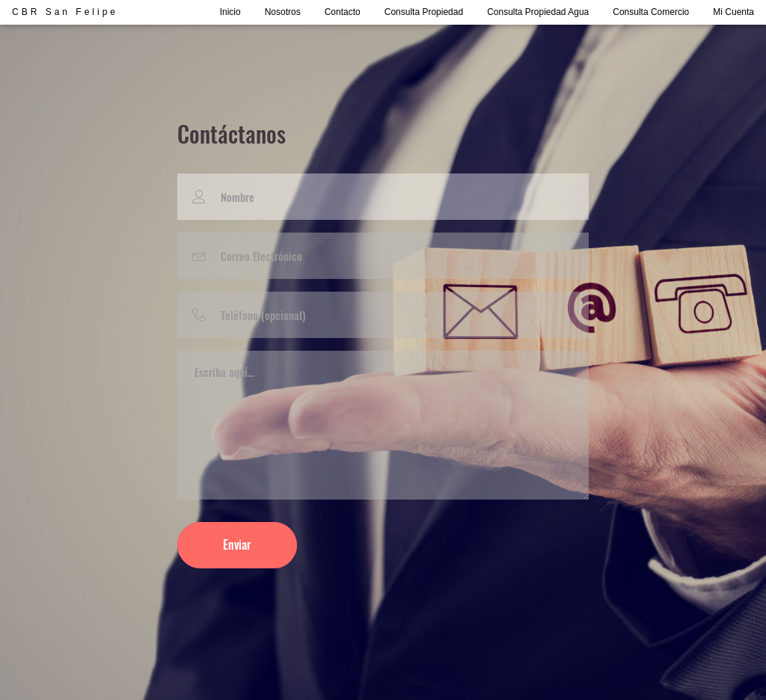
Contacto (343, 12)
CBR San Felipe (65, 12)
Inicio (230, 12)
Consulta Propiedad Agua (538, 12)
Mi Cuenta (733, 12)
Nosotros (283, 12)
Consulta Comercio (651, 12)
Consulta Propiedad (424, 12)
